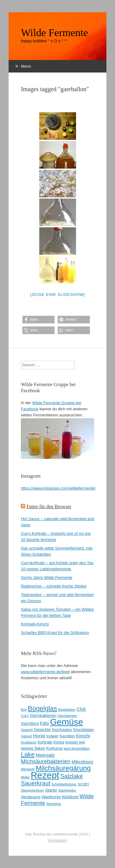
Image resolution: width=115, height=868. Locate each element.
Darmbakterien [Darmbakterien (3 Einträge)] (43, 715)
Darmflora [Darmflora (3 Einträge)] (30, 723)
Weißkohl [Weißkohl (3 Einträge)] (70, 797)
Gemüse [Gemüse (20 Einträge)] (67, 722)
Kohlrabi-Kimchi (35, 624)
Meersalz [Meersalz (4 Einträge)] (45, 755)
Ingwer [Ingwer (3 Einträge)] (52, 736)
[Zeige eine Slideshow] (57, 294)
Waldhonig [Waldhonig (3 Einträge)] (51, 797)
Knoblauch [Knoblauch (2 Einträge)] (29, 742)
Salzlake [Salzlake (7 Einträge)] (72, 776)
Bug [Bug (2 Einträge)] (24, 710)
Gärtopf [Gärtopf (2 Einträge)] (26, 736)
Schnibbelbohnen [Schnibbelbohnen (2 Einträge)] (64, 784)
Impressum (57, 840)
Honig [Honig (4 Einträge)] (39, 736)
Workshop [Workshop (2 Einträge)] (54, 804)
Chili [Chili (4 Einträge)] (81, 709)
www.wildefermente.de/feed (45, 672)
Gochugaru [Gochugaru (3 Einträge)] (62, 730)
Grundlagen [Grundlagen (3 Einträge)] (84, 730)
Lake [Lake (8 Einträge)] (28, 754)
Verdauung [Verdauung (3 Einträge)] (31, 797)
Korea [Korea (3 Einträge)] (59, 742)
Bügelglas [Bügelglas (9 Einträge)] (42, 708)
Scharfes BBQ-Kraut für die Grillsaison (55, 633)
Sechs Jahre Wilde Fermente (47, 577)
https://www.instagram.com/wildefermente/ (58, 488)
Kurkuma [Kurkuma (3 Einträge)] (54, 748)
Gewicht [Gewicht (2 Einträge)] (27, 730)
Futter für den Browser (49, 507)
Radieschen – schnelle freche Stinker (54, 586)
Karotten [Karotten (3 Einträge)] (67, 736)
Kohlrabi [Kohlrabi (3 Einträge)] (45, 742)
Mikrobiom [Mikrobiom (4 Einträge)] (82, 762)
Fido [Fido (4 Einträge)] (44, 723)
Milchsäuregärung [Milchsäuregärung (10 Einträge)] (63, 768)
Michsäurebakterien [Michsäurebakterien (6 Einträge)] (46, 761)
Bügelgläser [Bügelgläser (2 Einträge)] (67, 710)
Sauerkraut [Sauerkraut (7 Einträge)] (36, 783)
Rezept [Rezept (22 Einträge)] (45, 775)
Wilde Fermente (54, 33)
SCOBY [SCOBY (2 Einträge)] (83, 784)
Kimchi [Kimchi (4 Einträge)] (83, 736)
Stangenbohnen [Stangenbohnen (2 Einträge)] (32, 790)
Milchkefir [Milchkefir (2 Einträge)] (28, 769)
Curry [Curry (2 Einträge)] (25, 716)
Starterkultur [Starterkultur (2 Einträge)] (67, 790)
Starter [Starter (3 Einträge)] (51, 790)
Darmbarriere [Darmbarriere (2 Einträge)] (67, 716)
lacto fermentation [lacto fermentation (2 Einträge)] (77, 748)
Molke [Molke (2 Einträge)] (25, 777)
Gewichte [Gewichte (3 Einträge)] (42, 730)
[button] (38, 320)
